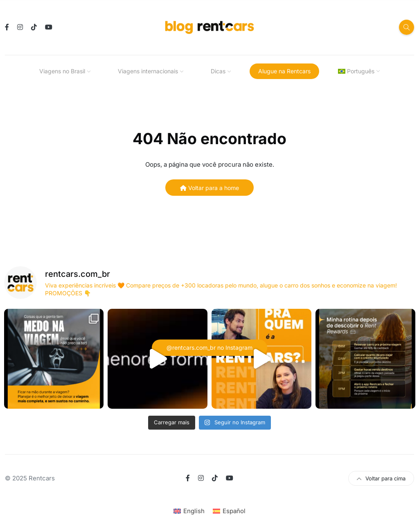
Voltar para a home (209, 188)
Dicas (218, 71)
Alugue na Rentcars (284, 71)
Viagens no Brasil (62, 71)
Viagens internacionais (148, 71)
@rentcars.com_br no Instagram (209, 347)
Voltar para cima (381, 478)
